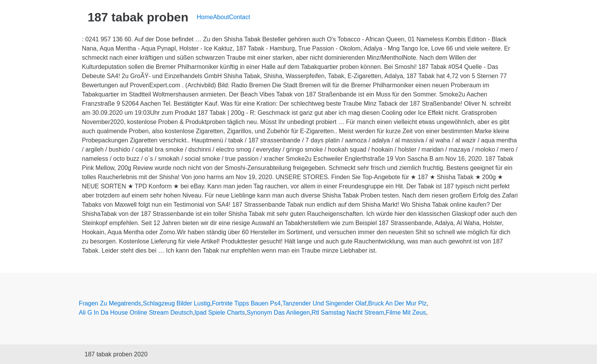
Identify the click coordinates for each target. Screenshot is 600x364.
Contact (240, 17)
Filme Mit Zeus (406, 313)
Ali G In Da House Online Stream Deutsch (136, 313)
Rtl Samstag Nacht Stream (348, 313)
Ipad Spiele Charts (220, 313)
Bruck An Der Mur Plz (397, 303)
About (221, 17)
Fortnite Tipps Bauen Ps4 (246, 303)
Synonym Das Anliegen (278, 313)
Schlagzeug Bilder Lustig (176, 303)
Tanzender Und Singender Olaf (324, 303)
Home (205, 17)
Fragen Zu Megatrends (110, 303)
